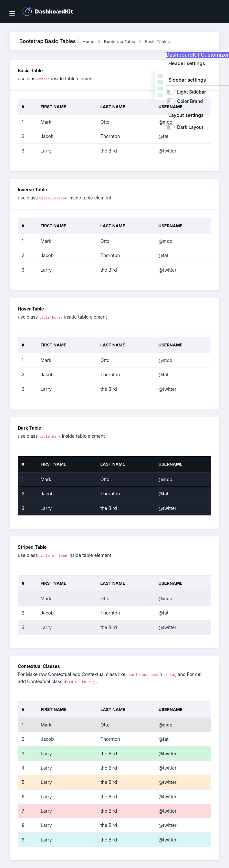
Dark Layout (190, 127)
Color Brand (190, 101)
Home (88, 41)
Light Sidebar (192, 92)
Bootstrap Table (120, 41)
